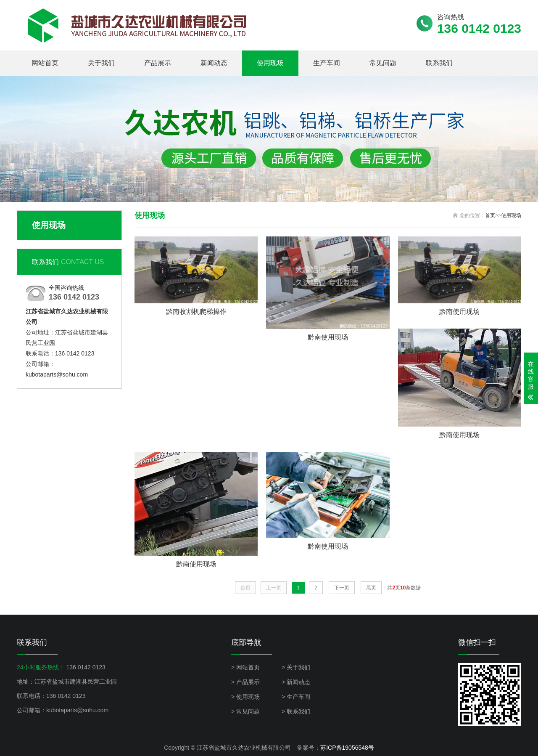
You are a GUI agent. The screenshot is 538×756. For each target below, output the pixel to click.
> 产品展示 (245, 682)
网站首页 (45, 63)
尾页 (371, 588)
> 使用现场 (245, 697)
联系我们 (439, 63)
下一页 (342, 588)
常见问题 (383, 63)
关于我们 (101, 63)
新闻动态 (214, 63)
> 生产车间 (296, 697)
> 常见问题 (245, 711)
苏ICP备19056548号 (347, 748)
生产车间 (327, 63)
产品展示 (158, 63)
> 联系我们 (296, 711)
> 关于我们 (296, 667)
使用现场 (270, 63)
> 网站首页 (245, 667)
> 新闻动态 (296, 682)
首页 (490, 215)
